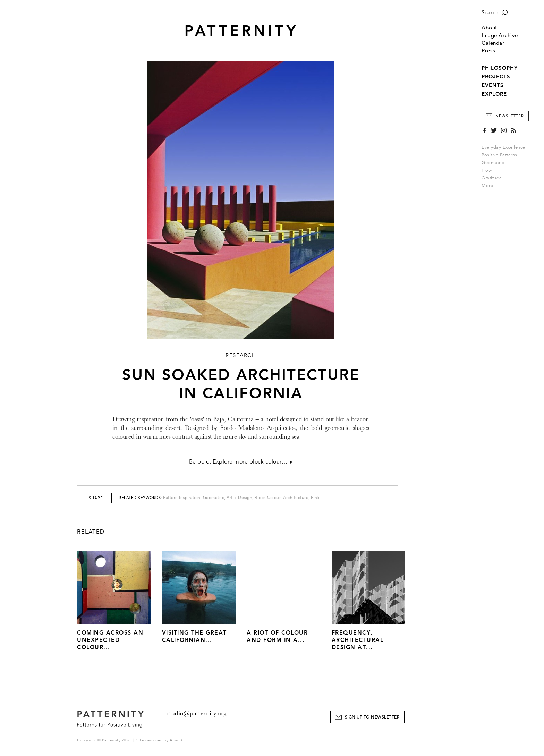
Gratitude (492, 178)
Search (490, 13)
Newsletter (510, 116)
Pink (315, 498)
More (490, 186)
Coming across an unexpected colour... (110, 640)
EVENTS (493, 85)
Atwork (176, 740)
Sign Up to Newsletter (372, 717)
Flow (487, 170)
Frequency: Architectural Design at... (358, 640)
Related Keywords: (140, 498)
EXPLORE (494, 94)
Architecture (296, 498)
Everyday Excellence (503, 147)
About (490, 28)
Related (91, 532)
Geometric (493, 163)
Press (488, 51)
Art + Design (239, 498)
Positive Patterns (499, 155)
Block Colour (268, 498)
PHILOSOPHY (500, 68)
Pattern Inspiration (182, 498)
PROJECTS (496, 77)
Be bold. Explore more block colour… (241, 462)
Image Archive (500, 36)
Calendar (493, 43)
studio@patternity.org (197, 713)
